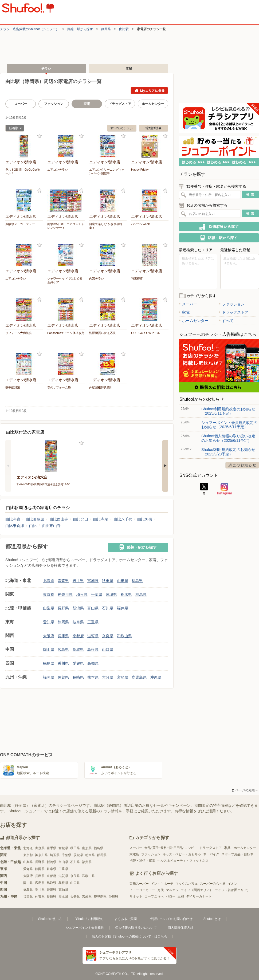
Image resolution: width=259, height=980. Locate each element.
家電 (184, 312)
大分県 (108, 677)
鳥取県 (78, 650)
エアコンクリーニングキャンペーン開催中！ (107, 171)
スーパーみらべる (213, 884)
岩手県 (78, 581)
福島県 (137, 581)
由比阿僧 (145, 519)
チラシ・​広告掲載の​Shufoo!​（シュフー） (30, 29)
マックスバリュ (187, 884)
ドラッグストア (120, 104)
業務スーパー (139, 884)
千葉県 (97, 595)
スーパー (21, 104)
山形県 (123, 581)
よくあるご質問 (125, 919)
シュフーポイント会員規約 (85, 928)
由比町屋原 (35, 519)
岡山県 (49, 650)
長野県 (63, 608)
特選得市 (137, 278)
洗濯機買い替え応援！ (104, 333)
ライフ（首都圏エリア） (233, 890)
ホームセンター (153, 104)
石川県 (108, 608)
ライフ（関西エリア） (197, 890)
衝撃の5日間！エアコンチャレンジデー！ (66, 226)
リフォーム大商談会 (19, 333)
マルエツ (172, 890)
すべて (226, 321)
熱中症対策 (13, 387)
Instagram (225, 489)
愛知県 (49, 622)
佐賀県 (63, 677)
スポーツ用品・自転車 (237, 854)
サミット (136, 896)
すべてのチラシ (122, 128)
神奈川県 (65, 595)
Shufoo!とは (212, 919)
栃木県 (126, 595)
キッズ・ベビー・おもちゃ (182, 854)
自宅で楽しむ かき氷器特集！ (106, 226)
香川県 (63, 663)
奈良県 (108, 636)
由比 (33, 526)
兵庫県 (63, 636)
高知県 (93, 663)
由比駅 (124, 29)
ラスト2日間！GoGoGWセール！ (23, 171)
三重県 (93, 622)
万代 (160, 890)
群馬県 (141, 595)
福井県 (123, 608)
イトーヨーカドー (142, 890)
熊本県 (93, 677)
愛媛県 (78, 663)
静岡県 (106, 29)
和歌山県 (124, 636)
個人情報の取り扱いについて (136, 928)
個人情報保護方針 (180, 928)
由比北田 (81, 519)
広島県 (63, 650)
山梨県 (49, 608)
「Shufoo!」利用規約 (88, 919)
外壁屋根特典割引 (101, 387)
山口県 (108, 650)
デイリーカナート (199, 896)
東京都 (49, 595)
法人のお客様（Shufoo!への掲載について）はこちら (129, 936)
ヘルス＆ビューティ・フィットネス (183, 861)
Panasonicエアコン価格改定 (66, 333)
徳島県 (49, 663)
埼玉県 (82, 595)
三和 (181, 896)
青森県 (63, 581)
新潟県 (78, 608)
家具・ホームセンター (240, 848)
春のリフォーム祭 (59, 387)
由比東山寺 (51, 526)
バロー (171, 896)
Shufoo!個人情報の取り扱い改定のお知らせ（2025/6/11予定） (228, 438)
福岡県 (49, 677)
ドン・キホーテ (162, 884)
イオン (233, 884)
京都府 (78, 636)
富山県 (93, 608)
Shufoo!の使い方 (50, 919)
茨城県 (111, 595)
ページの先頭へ (245, 790)
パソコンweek (140, 224)
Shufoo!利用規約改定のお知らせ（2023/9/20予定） (228, 452)
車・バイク (211, 854)
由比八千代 (123, 519)
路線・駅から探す (80, 29)
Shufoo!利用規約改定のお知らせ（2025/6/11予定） (228, 411)
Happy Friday (140, 170)
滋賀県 (93, 636)
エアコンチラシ (58, 170)
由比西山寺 (59, 519)
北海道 (49, 581)
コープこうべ (154, 896)
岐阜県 (78, 622)
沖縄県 (156, 677)
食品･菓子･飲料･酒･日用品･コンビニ (171, 848)
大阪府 (49, 636)
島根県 (93, 650)
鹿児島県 (139, 677)
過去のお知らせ (242, 465)
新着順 (14, 129)
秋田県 (108, 581)
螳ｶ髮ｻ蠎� (154, 128)
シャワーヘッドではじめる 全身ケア (65, 280)
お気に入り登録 (39, 136)
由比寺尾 (101, 519)
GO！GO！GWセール (146, 333)
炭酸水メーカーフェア (20, 224)
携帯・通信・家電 (142, 861)
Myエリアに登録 (149, 90)
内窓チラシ (97, 278)
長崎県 (78, 677)
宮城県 (93, 581)
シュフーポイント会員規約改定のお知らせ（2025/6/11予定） (229, 425)
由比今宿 (13, 519)
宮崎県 (123, 677)
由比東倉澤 (15, 526)
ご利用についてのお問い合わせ (170, 919)
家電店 (134, 854)
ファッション (54, 104)
